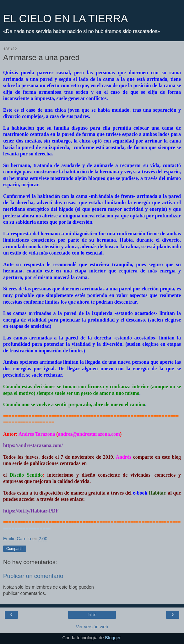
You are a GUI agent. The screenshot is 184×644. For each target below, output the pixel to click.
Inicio (92, 615)
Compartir (15, 549)
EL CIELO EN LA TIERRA (65, 19)
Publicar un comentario (33, 576)
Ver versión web (92, 627)
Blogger (113, 638)
